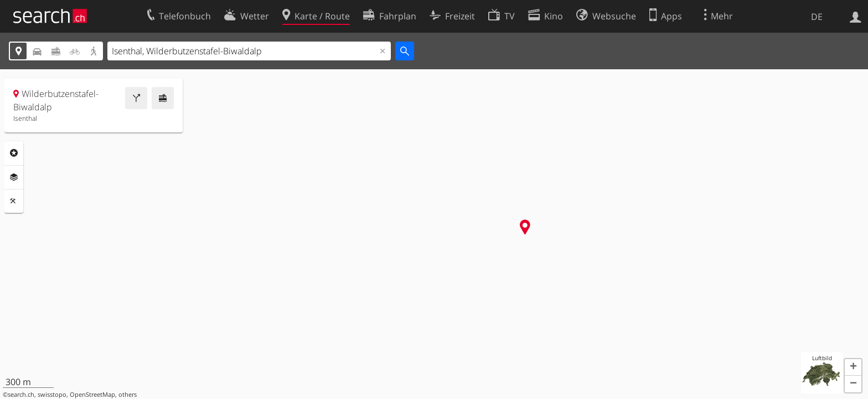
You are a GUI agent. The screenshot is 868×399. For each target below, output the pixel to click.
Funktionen (14, 201)
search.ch (21, 395)
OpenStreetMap (92, 395)
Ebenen (14, 177)
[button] (853, 367)
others (128, 395)
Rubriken (14, 153)
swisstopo (52, 395)
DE (817, 17)
